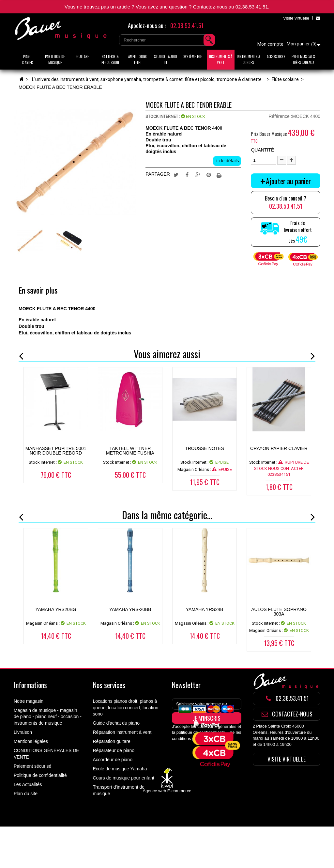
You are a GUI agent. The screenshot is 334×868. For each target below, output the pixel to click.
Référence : (280, 116)
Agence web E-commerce (167, 832)
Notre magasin (29, 701)
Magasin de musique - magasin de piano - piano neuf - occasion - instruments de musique (48, 717)
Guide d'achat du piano (116, 723)
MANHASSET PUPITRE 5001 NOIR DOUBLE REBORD (56, 451)
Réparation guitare (112, 741)
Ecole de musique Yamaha (120, 769)
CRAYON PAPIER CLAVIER (279, 448)
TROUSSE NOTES (205, 448)
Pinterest (209, 174)
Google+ (198, 174)
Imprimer (220, 174)
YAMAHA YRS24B (205, 609)
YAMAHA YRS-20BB (130, 609)
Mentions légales (31, 741)
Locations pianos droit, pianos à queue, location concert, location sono (126, 708)
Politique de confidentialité (40, 775)
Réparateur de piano (114, 750)
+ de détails (227, 161)
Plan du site (26, 794)
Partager (187, 174)
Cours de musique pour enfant (124, 778)
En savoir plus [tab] (38, 290)
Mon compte (270, 44)
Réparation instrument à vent (122, 732)
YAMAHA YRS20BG (56, 609)
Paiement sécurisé (32, 766)
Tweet (176, 174)
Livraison (23, 732)
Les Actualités (28, 784)
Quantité (262, 150)
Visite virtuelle (296, 18)
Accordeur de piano (113, 760)
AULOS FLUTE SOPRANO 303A (279, 612)
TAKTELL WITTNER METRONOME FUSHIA (130, 451)
